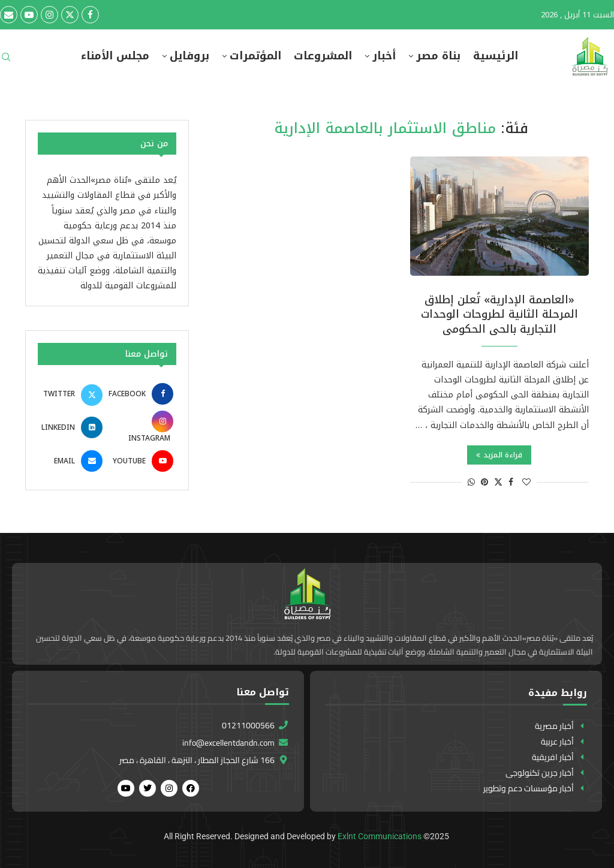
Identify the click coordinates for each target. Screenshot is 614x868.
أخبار (384, 56)
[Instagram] (49, 15)
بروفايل (189, 56)
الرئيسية (496, 56)
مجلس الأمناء (115, 56)
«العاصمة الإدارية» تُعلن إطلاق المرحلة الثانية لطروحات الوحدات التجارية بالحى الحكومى (499, 314)
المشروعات (323, 56)
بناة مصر (438, 56)
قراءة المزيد (499, 455)
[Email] (9, 15)
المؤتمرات (255, 56)
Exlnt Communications (380, 836)
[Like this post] (526, 482)
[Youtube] (29, 15)
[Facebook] (90, 15)
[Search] (6, 61)
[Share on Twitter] (498, 482)
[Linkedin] (72, 427)
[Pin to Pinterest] (484, 482)
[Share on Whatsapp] (471, 482)
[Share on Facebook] (511, 482)
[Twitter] (70, 15)
